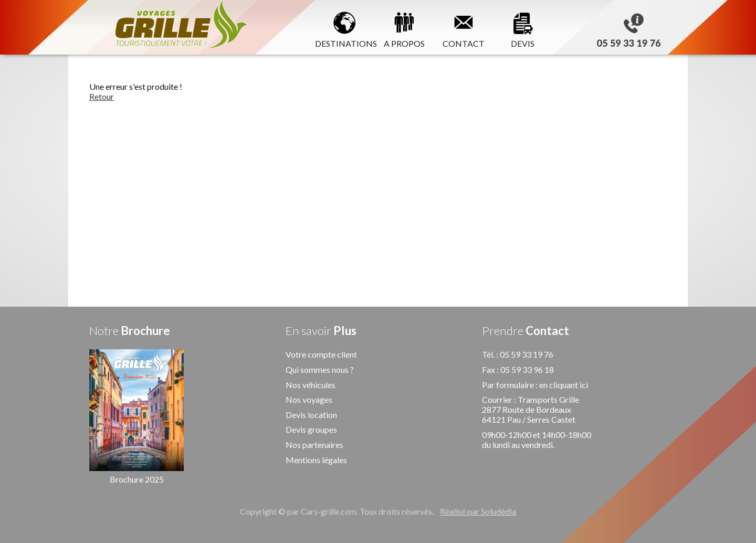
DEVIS (523, 28)
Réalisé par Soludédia (478, 511)
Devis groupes (311, 429)
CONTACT (464, 28)
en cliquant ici (564, 385)
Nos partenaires (314, 445)
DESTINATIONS (345, 28)
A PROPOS (404, 28)
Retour (102, 96)
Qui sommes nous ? (320, 369)
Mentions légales (316, 460)
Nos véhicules (311, 385)
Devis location (311, 415)
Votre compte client (321, 354)
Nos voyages (309, 399)
